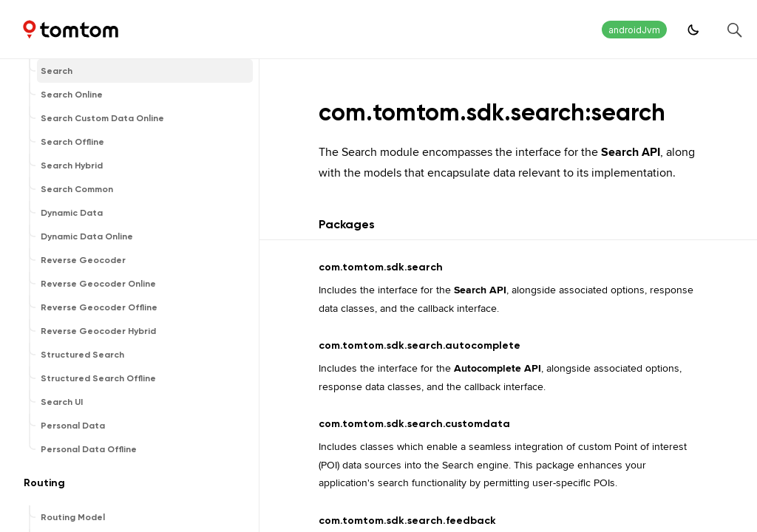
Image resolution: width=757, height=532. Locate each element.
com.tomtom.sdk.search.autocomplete (420, 345)
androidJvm (634, 30)
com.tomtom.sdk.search (381, 267)
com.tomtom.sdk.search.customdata (414, 424)
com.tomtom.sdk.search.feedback (407, 521)
